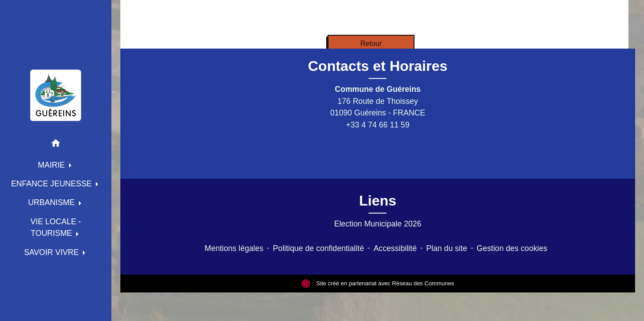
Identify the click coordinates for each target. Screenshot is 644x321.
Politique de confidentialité (318, 248)
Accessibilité (395, 248)
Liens (378, 201)
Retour (371, 43)
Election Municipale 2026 (378, 224)
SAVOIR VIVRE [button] (53, 252)
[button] (56, 145)
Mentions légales (234, 248)
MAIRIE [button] (53, 165)
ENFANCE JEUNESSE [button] (53, 184)
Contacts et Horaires (378, 66)
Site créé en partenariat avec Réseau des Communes (378, 283)
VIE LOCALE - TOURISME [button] (55, 227)
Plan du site (447, 248)
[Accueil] (56, 95)
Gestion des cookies (512, 248)
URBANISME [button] (53, 202)
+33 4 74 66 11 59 (377, 125)
